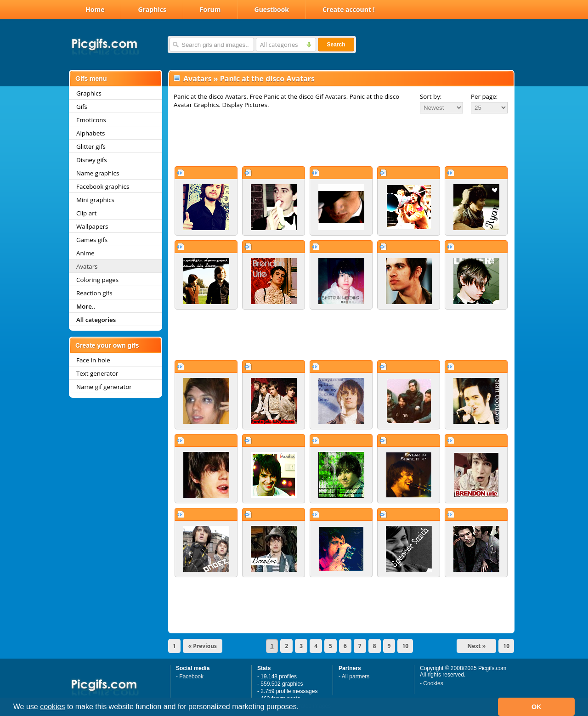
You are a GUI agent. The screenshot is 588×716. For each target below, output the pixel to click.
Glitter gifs (91, 147)
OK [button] (537, 707)
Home (95, 9)
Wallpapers (92, 226)
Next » (477, 646)
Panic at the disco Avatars (267, 79)
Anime (85, 253)
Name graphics (98, 173)
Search (336, 45)
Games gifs (92, 240)
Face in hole (93, 360)
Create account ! (349, 9)
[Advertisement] (341, 140)
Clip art (86, 213)
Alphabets (90, 133)
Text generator (97, 373)
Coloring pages (97, 280)
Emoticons (91, 120)
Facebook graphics (103, 186)
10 (405, 646)
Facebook (191, 677)
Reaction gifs (94, 293)
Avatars (87, 266)
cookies (52, 707)
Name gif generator (104, 387)
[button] (302, 708)
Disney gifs (92, 160)
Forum (210, 9)
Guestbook (272, 9)
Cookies (433, 683)
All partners (356, 677)
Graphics (152, 9)
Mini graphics (95, 200)
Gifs (82, 107)
